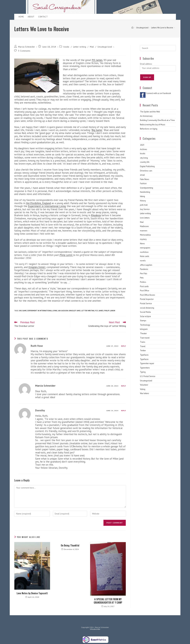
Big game (23, 311)
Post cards (144, 286)
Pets (142, 278)
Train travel (145, 338)
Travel (143, 346)
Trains (143, 342)
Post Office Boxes (147, 295)
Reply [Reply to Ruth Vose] (124, 346)
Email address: (146, 64)
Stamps (143, 321)
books (66, 47)
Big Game (97, 130)
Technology (145, 325)
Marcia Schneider (27, 47)
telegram (144, 329)
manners (144, 231)
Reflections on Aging (149, 129)
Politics (143, 282)
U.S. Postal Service (148, 376)
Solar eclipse (145, 316)
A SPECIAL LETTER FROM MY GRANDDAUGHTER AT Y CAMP (108, 601)
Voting (143, 389)
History (143, 201)
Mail (92, 47)
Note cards (145, 256)
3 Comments (24, 51)
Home (21, 17)
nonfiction (144, 252)
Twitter (143, 351)
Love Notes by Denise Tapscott (32, 593)
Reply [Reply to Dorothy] (124, 411)
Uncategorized (105, 47)
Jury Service (145, 209)
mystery (143, 239)
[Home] (132, 28)
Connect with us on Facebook (158, 93)
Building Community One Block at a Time (157, 120)
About (31, 17)
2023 (142, 145)
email (142, 175)
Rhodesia (96, 215)
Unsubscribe (95, 629)
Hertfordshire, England (38, 203)
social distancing (147, 308)
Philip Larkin (66, 255)
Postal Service (146, 303)
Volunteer (144, 385)
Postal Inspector (147, 299)
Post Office (145, 291)
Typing (143, 372)
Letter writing (80, 47)
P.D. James (97, 60)
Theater (143, 333)
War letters (144, 393)
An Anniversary (146, 116)
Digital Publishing (147, 166)
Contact (43, 17)
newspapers (145, 248)
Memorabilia (145, 235)
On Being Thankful (70, 545)
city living (144, 158)
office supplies (146, 265)
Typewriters (145, 368)
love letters (145, 218)
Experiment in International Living (47, 206)
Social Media (145, 312)
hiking (142, 196)
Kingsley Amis (75, 311)
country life (145, 162)
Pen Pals (144, 274)
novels (143, 261)
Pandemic (144, 269)
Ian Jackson (63, 311)
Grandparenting (147, 188)
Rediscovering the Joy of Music (153, 125)
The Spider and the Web (150, 112)
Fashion (143, 183)
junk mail (144, 205)
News (142, 244)
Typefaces (144, 355)
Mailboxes (144, 226)
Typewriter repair (147, 363)
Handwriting (145, 192)
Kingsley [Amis (36, 267)
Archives (144, 149)
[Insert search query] (158, 48)
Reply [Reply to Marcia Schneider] (124, 386)
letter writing (88, 311)
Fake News (145, 179)
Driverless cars (146, 171)
